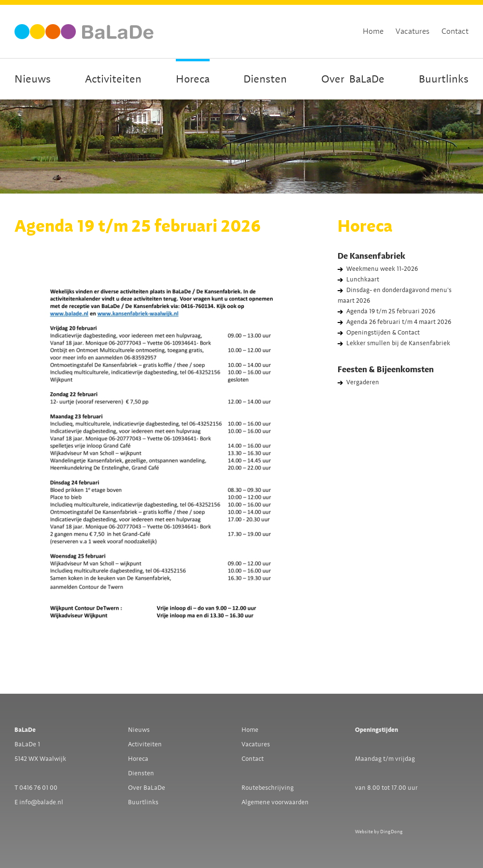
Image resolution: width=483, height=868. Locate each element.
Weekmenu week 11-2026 (382, 269)
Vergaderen (363, 382)
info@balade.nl (41, 802)
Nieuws (33, 79)
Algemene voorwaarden (275, 802)
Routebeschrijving (268, 788)
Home (373, 31)
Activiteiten (113, 79)
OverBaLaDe (353, 79)
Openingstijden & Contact (383, 333)
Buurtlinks (444, 79)
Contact (455, 31)
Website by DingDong (379, 832)
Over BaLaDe (147, 788)
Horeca (193, 79)
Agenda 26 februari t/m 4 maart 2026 (399, 322)
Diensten (265, 79)
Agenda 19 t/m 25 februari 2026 (391, 311)
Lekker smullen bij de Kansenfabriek (398, 343)
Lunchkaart (363, 280)
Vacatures (412, 31)
